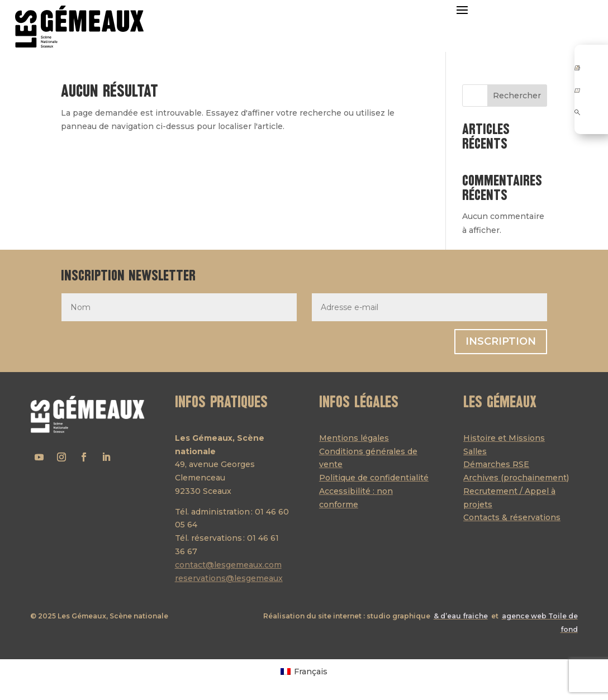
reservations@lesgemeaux (229, 578)
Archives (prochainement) (516, 478)
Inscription (501, 341)
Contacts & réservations (512, 517)
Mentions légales (354, 438)
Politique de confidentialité (374, 478)
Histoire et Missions (504, 438)
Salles (475, 451)
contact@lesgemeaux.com (228, 565)
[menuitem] (304, 671)
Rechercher (517, 96)
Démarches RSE (496, 464)
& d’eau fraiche (461, 616)
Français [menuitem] (311, 672)
